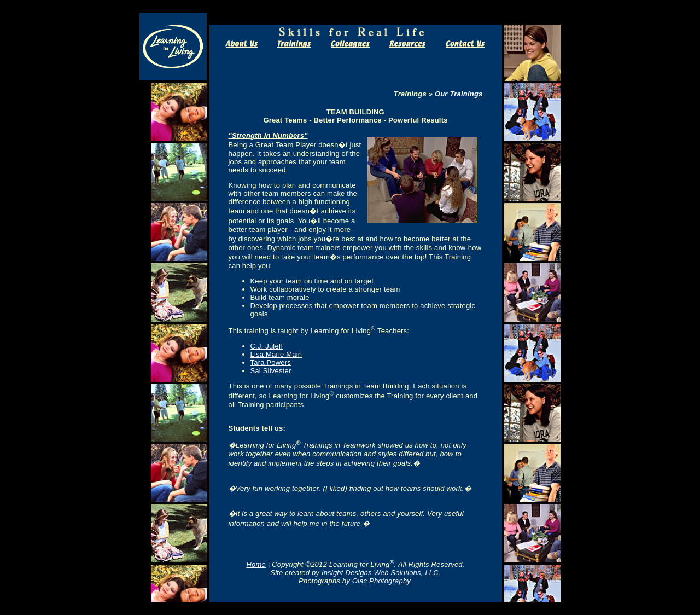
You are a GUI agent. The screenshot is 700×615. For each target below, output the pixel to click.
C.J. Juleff (267, 346)
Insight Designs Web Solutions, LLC (380, 573)
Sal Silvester (271, 371)
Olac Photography (381, 581)
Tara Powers (271, 362)
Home (256, 564)
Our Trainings (459, 94)
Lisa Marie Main (276, 354)
